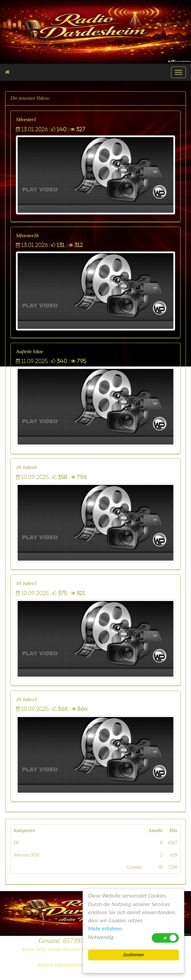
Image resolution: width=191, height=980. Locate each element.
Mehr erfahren (105, 929)
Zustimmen (133, 955)
